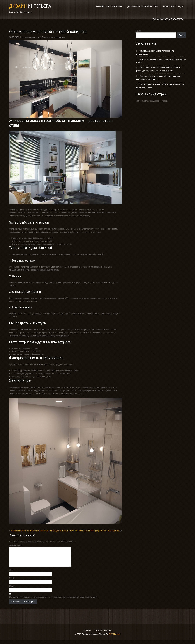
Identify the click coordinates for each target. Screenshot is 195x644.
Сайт (11, 590)
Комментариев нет (30, 37)
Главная (88, 634)
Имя (12, 574)
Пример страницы (103, 634)
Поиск (138, 31)
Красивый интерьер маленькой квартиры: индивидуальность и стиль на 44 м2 (47, 531)
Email (12, 582)
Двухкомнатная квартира (143, 6)
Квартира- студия (173, 6)
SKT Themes (114, 638)
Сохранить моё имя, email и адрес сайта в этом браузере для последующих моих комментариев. (54, 601)
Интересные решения (109, 6)
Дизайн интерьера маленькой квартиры (102, 531)
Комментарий (16, 545)
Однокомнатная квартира (168, 19)
